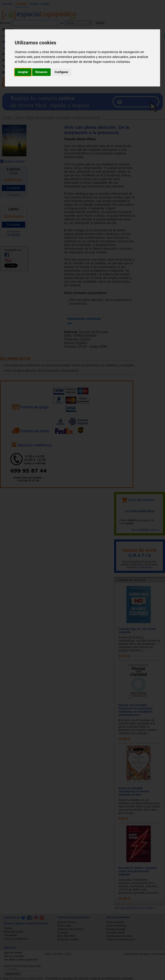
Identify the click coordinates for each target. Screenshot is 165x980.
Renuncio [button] (41, 72)
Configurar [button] (62, 72)
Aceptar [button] (23, 72)
